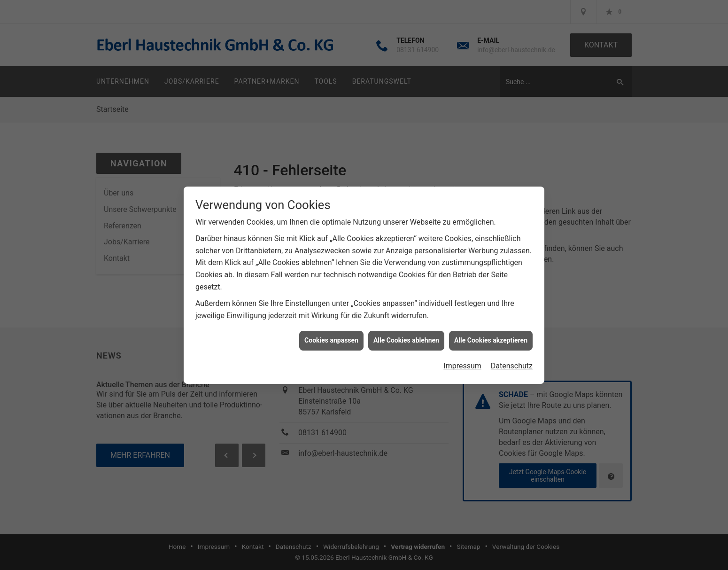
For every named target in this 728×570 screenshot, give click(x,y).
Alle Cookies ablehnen (406, 337)
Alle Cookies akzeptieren (491, 337)
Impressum (462, 363)
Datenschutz (512, 363)
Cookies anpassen (331, 337)
